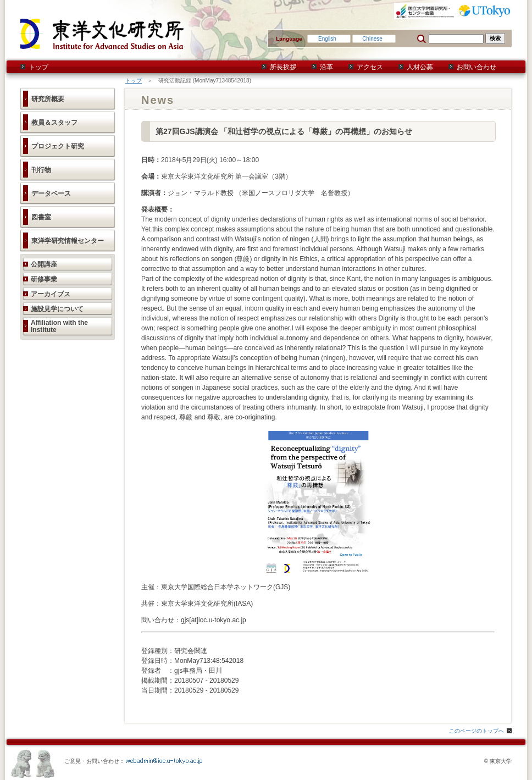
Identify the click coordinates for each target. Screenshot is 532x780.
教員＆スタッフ (54, 123)
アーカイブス (51, 294)
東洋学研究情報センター (68, 241)
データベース (51, 193)
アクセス (370, 67)
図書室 (41, 217)
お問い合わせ (476, 67)
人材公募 (420, 67)
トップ (38, 67)
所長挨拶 (283, 67)
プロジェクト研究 (58, 146)
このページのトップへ (476, 731)
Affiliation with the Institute (59, 326)
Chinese (372, 39)
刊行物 (41, 170)
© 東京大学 (498, 761)
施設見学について (57, 309)
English (327, 39)
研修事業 (44, 279)
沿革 (326, 67)
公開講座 (44, 264)
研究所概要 (48, 99)
